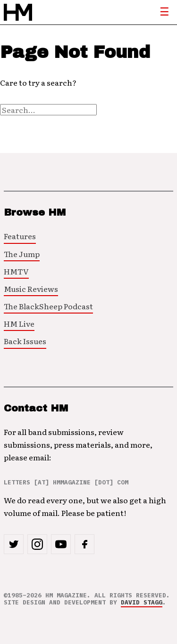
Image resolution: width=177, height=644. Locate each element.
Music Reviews (31, 289)
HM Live (19, 323)
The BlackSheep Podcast (48, 306)
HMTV (16, 271)
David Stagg (142, 602)
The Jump (22, 254)
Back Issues (25, 341)
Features (20, 236)
